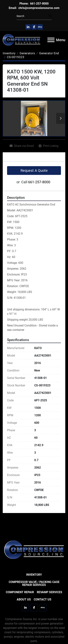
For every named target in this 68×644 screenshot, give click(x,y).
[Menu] (51, 40)
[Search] (33, 16)
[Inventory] (9, 53)
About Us (24, 599)
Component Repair (20, 592)
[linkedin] (28, 27)
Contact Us (43, 599)
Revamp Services (50, 592)
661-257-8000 (39, 4)
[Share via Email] (22, 146)
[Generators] (27, 53)
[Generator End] (49, 53)
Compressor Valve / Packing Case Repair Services (34, 583)
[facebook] (34, 27)
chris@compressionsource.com (39, 8)
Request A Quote (34, 171)
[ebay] (40, 27)
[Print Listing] (49, 146)
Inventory (34, 575)
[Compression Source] (34, 550)
